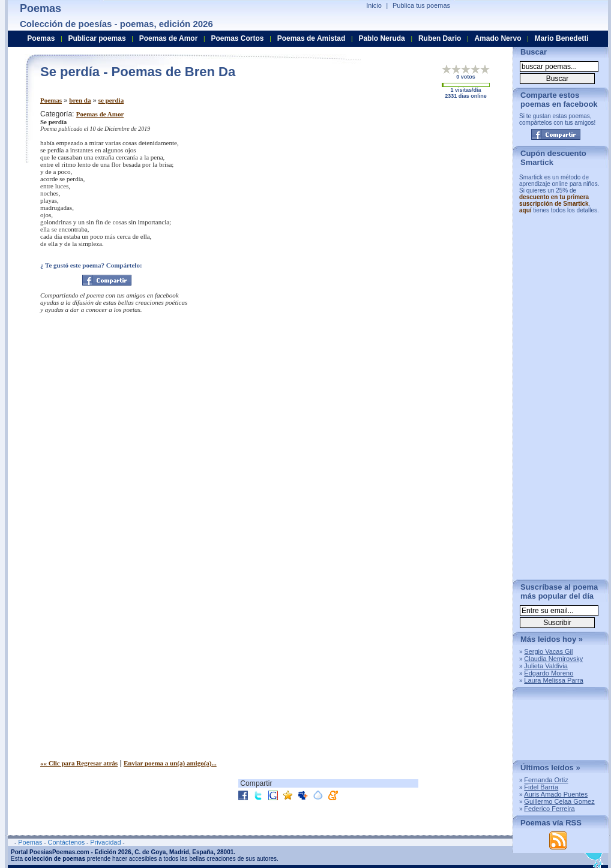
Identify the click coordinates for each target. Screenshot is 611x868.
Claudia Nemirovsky (553, 659)
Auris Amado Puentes (556, 794)
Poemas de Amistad (312, 38)
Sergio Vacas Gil (548, 651)
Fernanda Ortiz (546, 780)
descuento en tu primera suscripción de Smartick (554, 200)
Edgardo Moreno (549, 673)
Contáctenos (66, 842)
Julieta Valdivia (546, 666)
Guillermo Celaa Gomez (559, 801)
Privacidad (105, 842)
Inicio (374, 5)
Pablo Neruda (381, 38)
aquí (525, 210)
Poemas (51, 100)
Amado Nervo (498, 38)
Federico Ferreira (549, 809)
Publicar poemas (97, 38)
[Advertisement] (403, 194)
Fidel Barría (541, 787)
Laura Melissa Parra (553, 680)
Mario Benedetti (562, 38)
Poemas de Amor (100, 114)
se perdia (111, 100)
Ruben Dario (440, 38)
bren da (80, 100)
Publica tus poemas (421, 5)
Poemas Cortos (237, 38)
